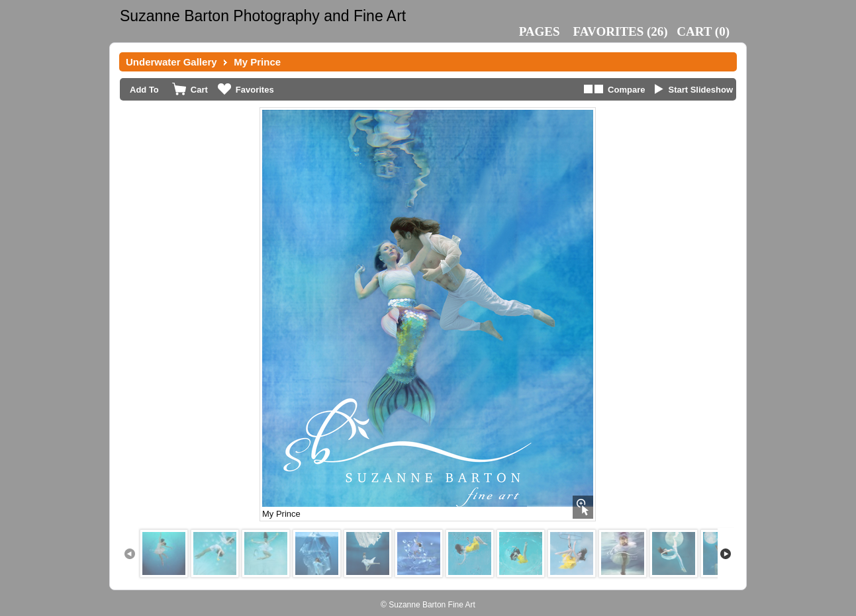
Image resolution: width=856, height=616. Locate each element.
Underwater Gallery (171, 62)
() (621, 31)
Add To (144, 90)
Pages (540, 31)
